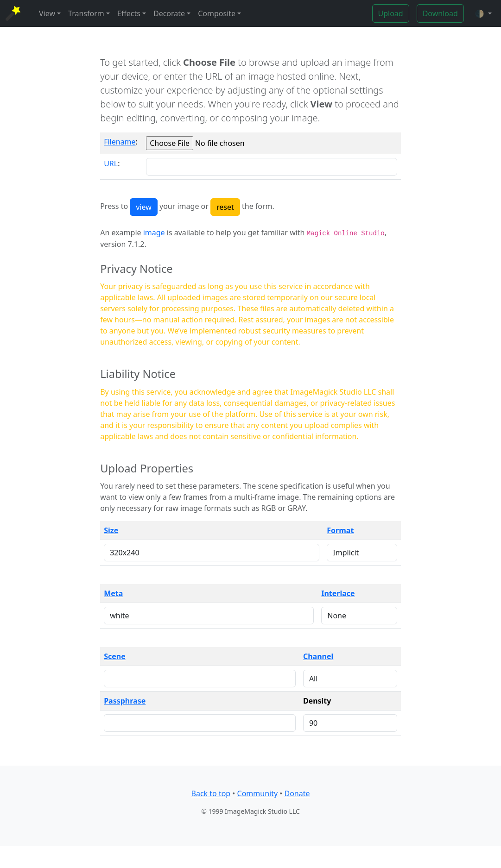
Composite (217, 13)
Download (440, 13)
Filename (120, 142)
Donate (297, 793)
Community (258, 793)
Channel (318, 656)
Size (111, 530)
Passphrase (125, 701)
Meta (113, 593)
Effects (129, 13)
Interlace (338, 593)
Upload (391, 13)
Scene (115, 656)
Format (340, 530)
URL (111, 164)
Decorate (169, 13)
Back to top (211, 793)
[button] (483, 13)
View (47, 13)
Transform (86, 13)
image (154, 233)
